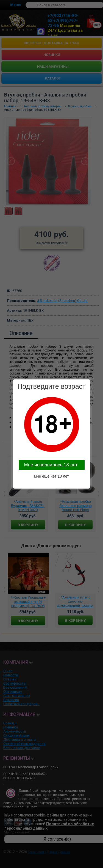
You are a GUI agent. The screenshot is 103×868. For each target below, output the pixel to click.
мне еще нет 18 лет (51, 476)
